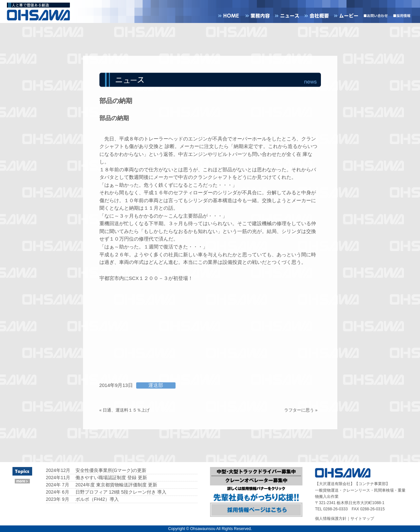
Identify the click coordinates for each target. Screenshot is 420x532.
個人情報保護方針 (331, 519)
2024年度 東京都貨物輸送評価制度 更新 (116, 485)
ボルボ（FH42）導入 (97, 499)
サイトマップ (362, 519)
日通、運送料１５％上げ (126, 410)
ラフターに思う (299, 410)
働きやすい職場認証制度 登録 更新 (111, 478)
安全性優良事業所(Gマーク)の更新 (111, 470)
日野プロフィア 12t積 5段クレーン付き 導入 (121, 492)
